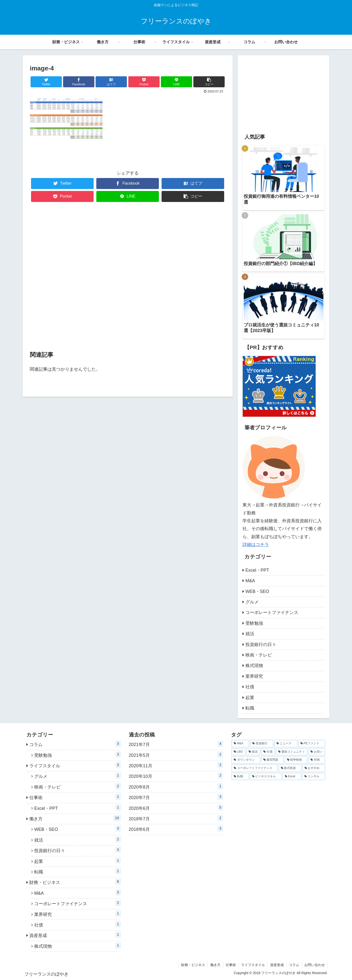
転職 (250, 708)
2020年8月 (176, 786)
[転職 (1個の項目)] (240, 777)
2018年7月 (176, 818)
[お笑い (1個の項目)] (317, 752)
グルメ (252, 602)
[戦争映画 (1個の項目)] (296, 760)
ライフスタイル (75, 765)
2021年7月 (176, 744)
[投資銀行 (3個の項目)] (262, 744)
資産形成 (75, 935)
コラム (75, 744)
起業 (250, 698)
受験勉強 (254, 623)
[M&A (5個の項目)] (240, 744)
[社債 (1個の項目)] (268, 752)
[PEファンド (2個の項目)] (312, 744)
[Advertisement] (128, 277)
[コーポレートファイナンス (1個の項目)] (255, 768)
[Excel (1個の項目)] (292, 777)
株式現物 (254, 666)
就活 (250, 634)
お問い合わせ (315, 965)
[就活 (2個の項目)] (253, 752)
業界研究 (254, 676)
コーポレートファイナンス (272, 612)
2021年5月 (176, 755)
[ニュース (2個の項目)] (286, 744)
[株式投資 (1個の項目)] (290, 768)
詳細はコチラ (256, 545)
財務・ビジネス (75, 882)
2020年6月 (176, 808)
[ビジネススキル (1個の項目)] (266, 777)
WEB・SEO (257, 591)
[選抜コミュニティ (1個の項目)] (292, 752)
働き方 (75, 818)
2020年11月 (176, 765)
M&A (250, 581)
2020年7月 (176, 797)
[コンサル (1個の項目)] (314, 777)
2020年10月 (176, 776)
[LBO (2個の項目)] (238, 752)
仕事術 (75, 797)
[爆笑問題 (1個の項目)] (272, 760)
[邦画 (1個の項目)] (317, 760)
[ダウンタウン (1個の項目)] (246, 760)
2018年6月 (176, 829)
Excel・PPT (257, 570)
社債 (250, 687)
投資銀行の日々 (261, 645)
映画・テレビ (259, 655)
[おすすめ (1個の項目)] (314, 768)
